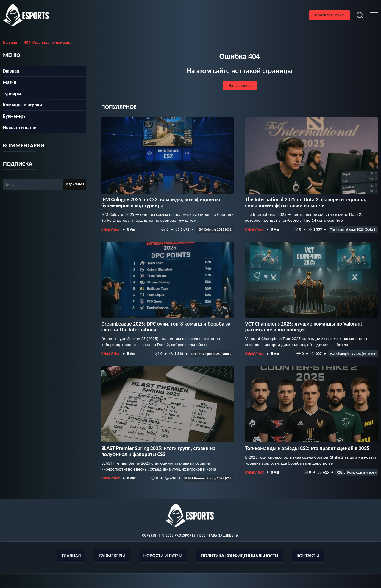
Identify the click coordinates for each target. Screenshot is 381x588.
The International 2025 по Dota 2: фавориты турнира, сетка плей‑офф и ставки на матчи (306, 202)
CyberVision (111, 229)
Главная (11, 71)
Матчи (10, 82)
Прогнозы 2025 (330, 15)
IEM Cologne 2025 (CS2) (215, 229)
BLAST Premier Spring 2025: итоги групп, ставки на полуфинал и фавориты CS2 (158, 451)
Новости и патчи (20, 127)
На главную (240, 85)
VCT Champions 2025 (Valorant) (353, 354)
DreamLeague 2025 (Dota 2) (212, 354)
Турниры (12, 93)
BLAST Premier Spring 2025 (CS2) (208, 478)
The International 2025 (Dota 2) (353, 229)
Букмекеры (15, 116)
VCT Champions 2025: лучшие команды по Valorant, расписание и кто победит (305, 327)
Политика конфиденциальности (239, 556)
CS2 (340, 472)
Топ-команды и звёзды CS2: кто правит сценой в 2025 (307, 448)
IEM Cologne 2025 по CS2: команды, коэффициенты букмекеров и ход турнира (161, 202)
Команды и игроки (362, 472)
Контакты (308, 556)
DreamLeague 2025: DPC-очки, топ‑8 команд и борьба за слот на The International (166, 327)
